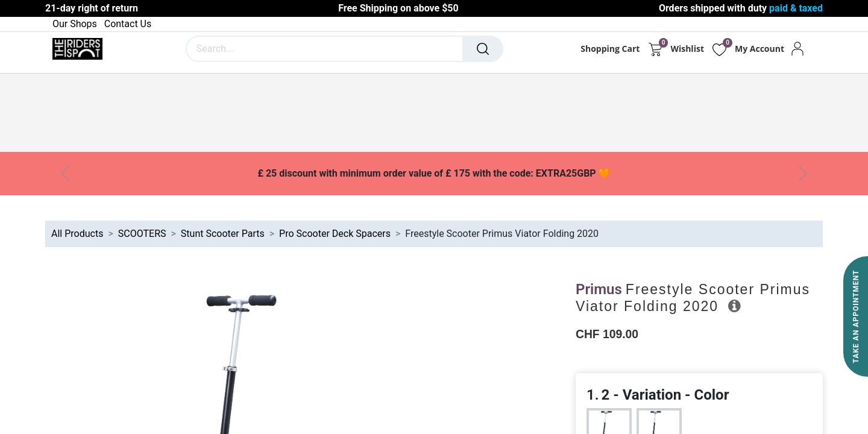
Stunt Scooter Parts (223, 234)
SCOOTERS (142, 234)
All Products (77, 234)
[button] (734, 306)
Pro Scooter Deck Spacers (335, 234)
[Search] (483, 49)
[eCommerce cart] (655, 49)
